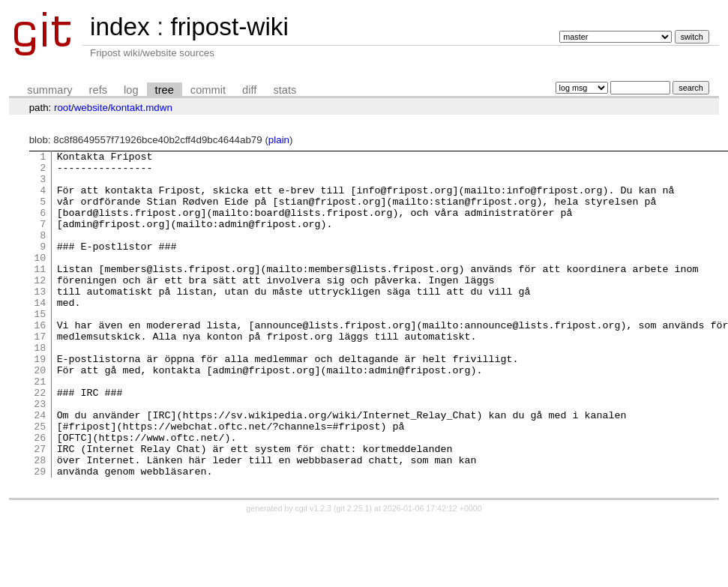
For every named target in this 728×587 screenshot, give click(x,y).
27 (40, 509)
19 (40, 401)
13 (40, 320)
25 (40, 482)
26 (40, 496)
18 (40, 388)
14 (40, 334)
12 (40, 307)
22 (40, 442)
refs (98, 90)
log (131, 90)
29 (40, 536)
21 (40, 428)
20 (40, 415)
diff (249, 90)
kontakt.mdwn (142, 108)
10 (40, 280)
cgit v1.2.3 (314, 574)
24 (40, 469)
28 (40, 523)
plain (279, 140)
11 (40, 293)
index (120, 27)
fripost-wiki (229, 27)
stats (285, 90)
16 (40, 361)
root (63, 108)
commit (208, 90)
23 (40, 455)
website (91, 108)
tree (165, 90)
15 (40, 347)
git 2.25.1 (353, 574)
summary (49, 90)
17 (40, 374)
